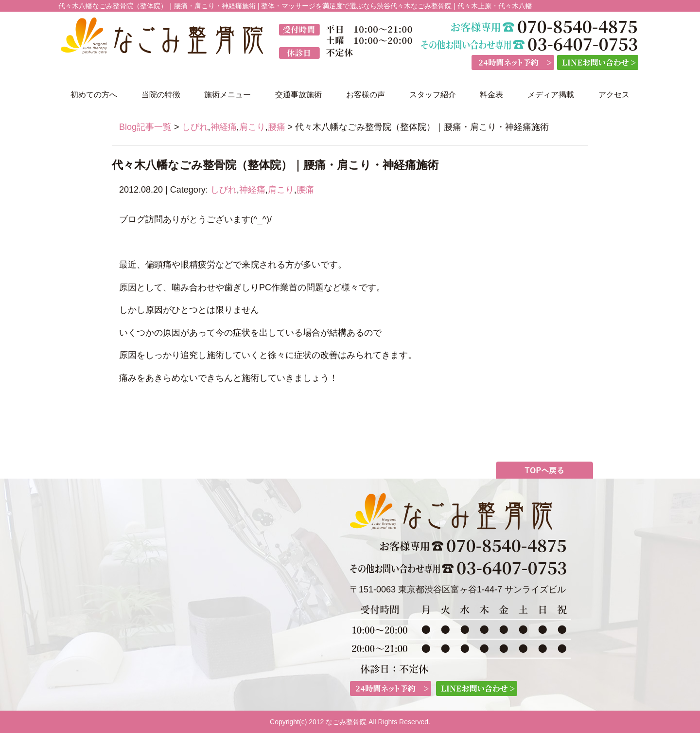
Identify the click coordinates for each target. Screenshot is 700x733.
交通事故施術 (298, 95)
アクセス (614, 95)
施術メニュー (227, 95)
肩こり (252, 127)
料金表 (491, 95)
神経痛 (224, 127)
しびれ (195, 127)
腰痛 (277, 127)
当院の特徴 (161, 95)
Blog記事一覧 (145, 127)
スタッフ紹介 (433, 95)
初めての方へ (94, 95)
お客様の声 (366, 95)
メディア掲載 (551, 95)
